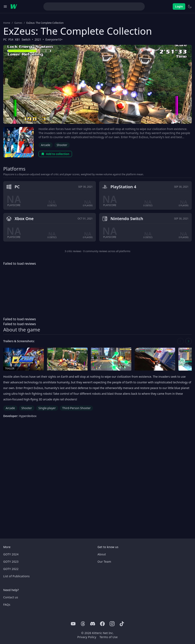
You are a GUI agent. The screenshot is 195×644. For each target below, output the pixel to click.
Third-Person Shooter (76, 408)
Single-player (47, 408)
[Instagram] (112, 624)
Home (7, 23)
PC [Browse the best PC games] (5, 39)
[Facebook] (102, 624)
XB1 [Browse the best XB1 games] (18, 39)
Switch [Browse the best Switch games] (26, 39)
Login (179, 6)
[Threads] (83, 624)
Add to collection (55, 154)
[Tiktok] (122, 624)
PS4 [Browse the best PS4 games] (11, 39)
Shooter (62, 145)
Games (18, 23)
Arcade (46, 145)
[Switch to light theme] (190, 6)
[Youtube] (73, 624)
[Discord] (93, 624)
